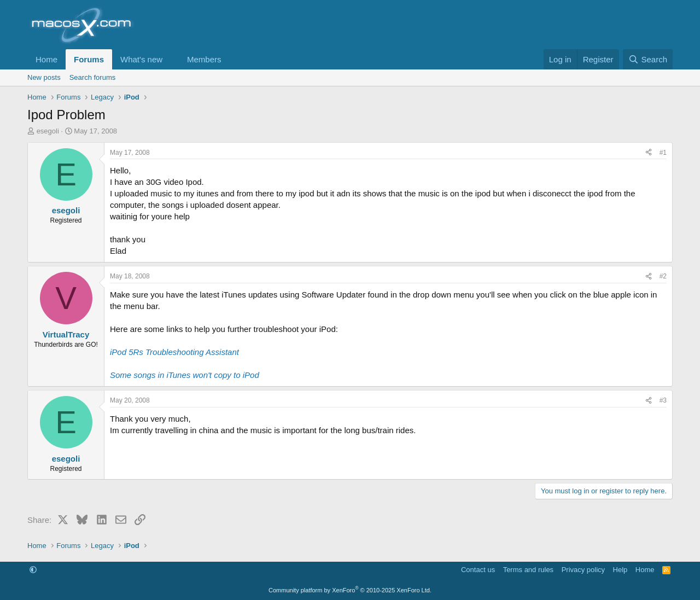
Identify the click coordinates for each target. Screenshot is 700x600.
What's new (141, 59)
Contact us (478, 570)
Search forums (93, 77)
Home (46, 59)
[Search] (648, 59)
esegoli (48, 131)
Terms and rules (528, 570)
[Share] (649, 153)
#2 (663, 276)
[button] (171, 59)
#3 (663, 400)
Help (620, 570)
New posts (44, 77)
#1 (663, 153)
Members (204, 59)
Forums (89, 59)
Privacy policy (583, 570)
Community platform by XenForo (350, 590)
